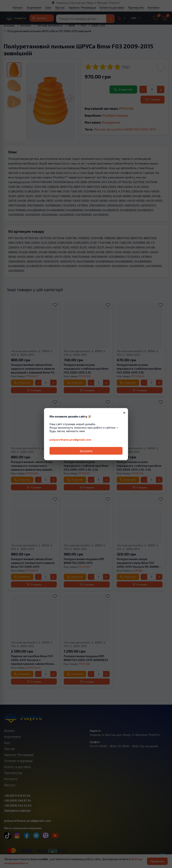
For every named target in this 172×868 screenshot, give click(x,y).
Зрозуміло (86, 451)
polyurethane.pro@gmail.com (70, 439)
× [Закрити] (124, 412)
